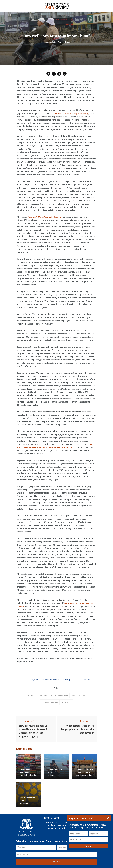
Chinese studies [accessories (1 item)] (62, 695)
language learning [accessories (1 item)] (79, 695)
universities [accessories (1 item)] (66, 702)
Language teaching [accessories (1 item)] (50, 702)
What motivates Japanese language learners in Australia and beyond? (77, 729)
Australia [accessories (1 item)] (30, 695)
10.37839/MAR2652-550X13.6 (57, 680)
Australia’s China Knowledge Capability (70, 113)
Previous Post (28, 721)
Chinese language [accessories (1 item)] (44, 695)
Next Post (87, 721)
